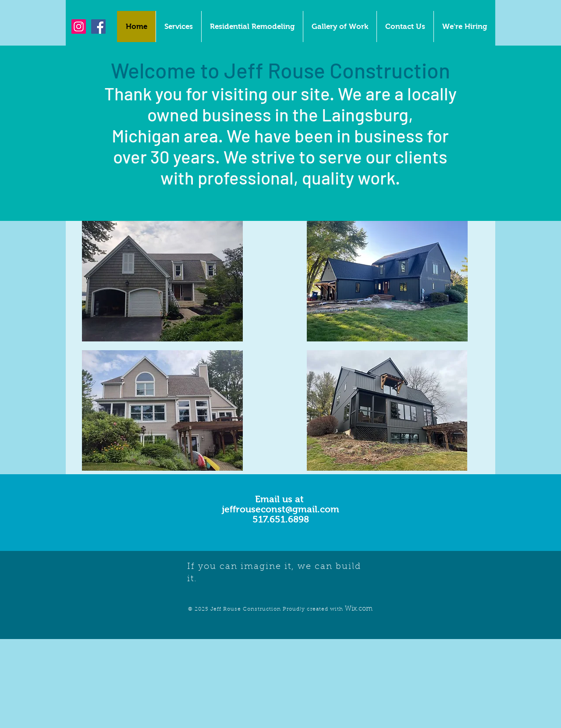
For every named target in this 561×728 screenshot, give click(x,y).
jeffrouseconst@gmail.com (280, 509)
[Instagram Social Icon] (79, 27)
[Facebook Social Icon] (98, 27)
